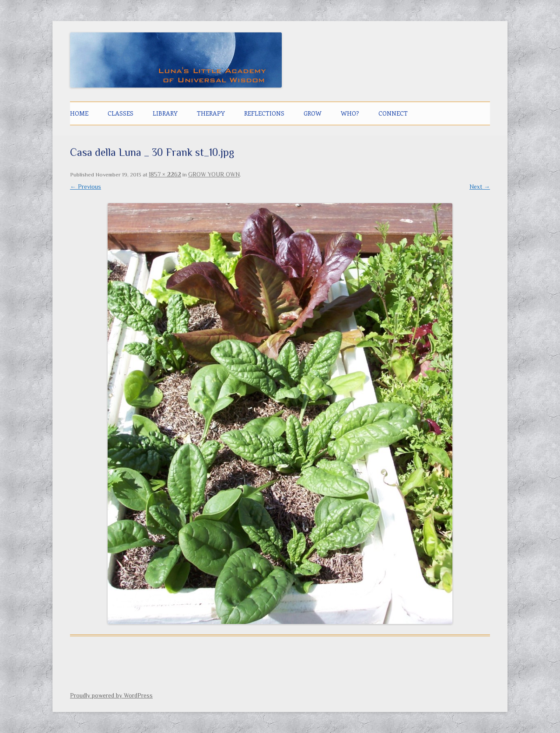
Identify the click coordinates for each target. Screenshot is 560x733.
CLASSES (121, 113)
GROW (313, 113)
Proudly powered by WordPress (111, 695)
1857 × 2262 (165, 174)
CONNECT (393, 113)
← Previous (86, 187)
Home (79, 113)
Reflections (264, 113)
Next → (480, 187)
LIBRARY (165, 113)
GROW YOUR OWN (214, 174)
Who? (350, 113)
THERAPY (211, 113)
